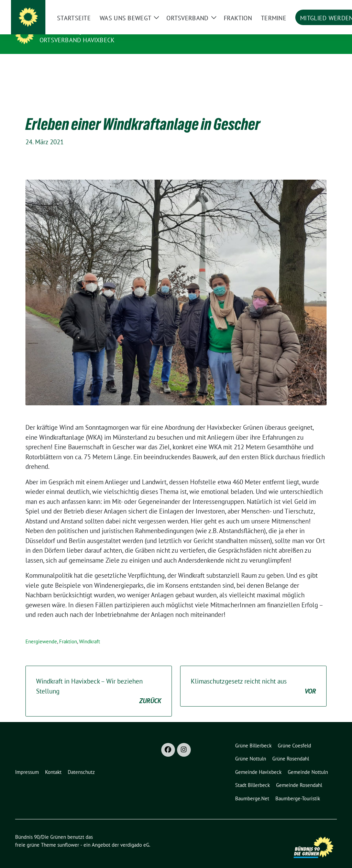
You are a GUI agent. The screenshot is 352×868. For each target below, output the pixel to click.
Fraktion (68, 631)
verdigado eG (135, 834)
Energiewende (41, 631)
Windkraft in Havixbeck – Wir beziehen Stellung (99, 681)
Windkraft (90, 631)
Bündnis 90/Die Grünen (82, 30)
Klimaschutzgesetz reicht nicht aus (253, 676)
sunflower (68, 834)
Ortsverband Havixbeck (77, 40)
